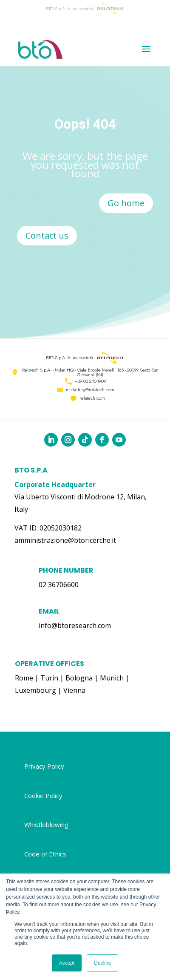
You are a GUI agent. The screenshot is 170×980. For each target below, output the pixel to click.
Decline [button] (102, 963)
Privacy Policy (44, 766)
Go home (126, 203)
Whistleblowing (46, 824)
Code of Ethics (45, 854)
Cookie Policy (43, 796)
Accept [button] (67, 963)
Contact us (47, 235)
